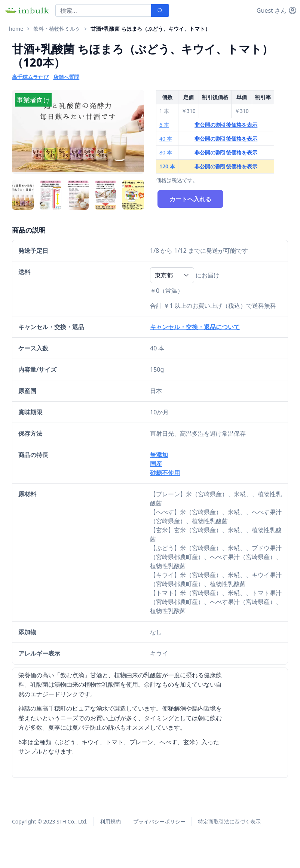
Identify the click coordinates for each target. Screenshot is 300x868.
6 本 (164, 125)
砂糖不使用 (165, 473)
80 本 (166, 152)
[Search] (103, 10)
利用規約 (110, 821)
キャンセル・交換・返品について (195, 327)
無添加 (159, 455)
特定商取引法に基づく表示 (229, 821)
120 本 (167, 166)
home (16, 29)
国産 (156, 464)
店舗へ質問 (66, 77)
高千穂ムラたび (30, 77)
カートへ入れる (190, 199)
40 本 (166, 139)
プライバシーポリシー (159, 821)
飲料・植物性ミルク (57, 29)
